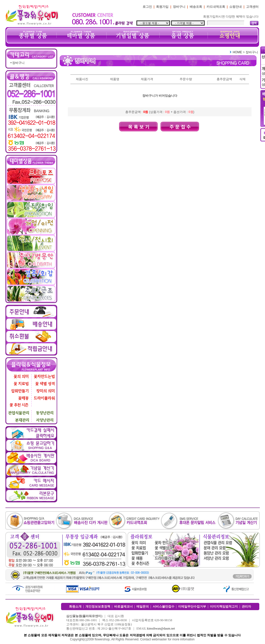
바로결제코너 (123, 607)
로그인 (147, 7)
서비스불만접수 (164, 607)
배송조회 (196, 7)
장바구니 (179, 7)
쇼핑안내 (235, 7)
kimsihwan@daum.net (161, 628)
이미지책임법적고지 (224, 607)
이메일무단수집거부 (192, 607)
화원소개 (75, 607)
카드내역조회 (216, 7)
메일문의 (143, 607)
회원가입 (162, 7)
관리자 (246, 607)
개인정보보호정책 (98, 607)
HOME (237, 52)
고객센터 (252, 7)
